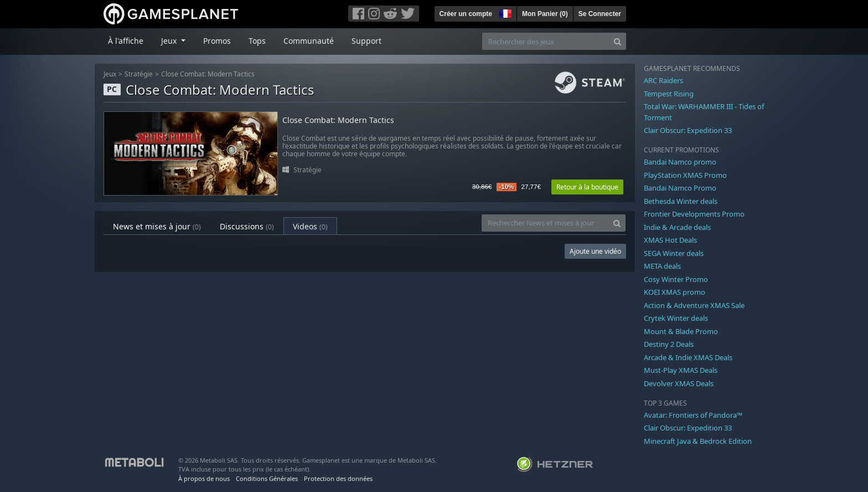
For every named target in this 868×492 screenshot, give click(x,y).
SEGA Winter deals (674, 253)
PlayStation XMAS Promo (685, 175)
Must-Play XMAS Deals (681, 370)
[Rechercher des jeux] (546, 41)
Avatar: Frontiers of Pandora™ (693, 415)
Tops (257, 41)
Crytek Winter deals (676, 318)
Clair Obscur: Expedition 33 (688, 130)
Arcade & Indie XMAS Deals (688, 357)
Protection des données (338, 478)
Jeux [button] (170, 41)
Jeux (110, 74)
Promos (217, 41)
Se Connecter (600, 14)
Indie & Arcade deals (677, 227)
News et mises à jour (157, 226)
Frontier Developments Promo (694, 214)
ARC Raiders (663, 80)
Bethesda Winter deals (681, 201)
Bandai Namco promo (680, 162)
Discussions (247, 226)
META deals (662, 266)
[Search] (618, 41)
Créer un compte (466, 14)
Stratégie (139, 74)
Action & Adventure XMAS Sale (694, 305)
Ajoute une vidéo (595, 251)
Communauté (309, 41)
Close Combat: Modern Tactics (208, 74)
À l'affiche (126, 41)
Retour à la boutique (587, 187)
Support (366, 41)
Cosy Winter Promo (676, 279)
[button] (504, 12)
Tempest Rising (669, 94)
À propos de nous (204, 478)
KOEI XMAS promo (675, 292)
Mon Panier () (545, 14)
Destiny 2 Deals (669, 344)
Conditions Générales (267, 478)
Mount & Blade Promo (681, 331)
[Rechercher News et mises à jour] (545, 223)
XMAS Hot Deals (670, 240)
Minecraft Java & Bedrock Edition (698, 441)
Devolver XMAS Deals (679, 383)
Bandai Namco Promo (680, 188)
